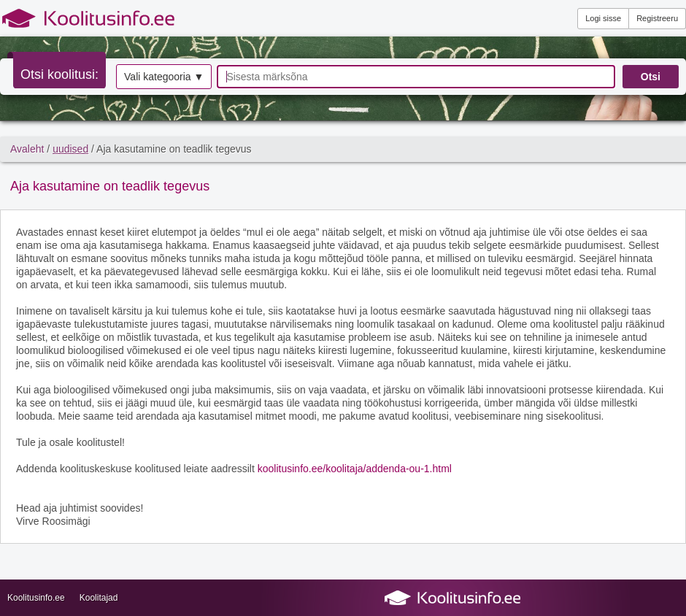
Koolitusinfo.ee (36, 598)
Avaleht (27, 149)
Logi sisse (603, 18)
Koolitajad (99, 598)
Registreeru (657, 18)
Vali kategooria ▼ (164, 77)
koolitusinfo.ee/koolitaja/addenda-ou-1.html (355, 469)
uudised (70, 149)
